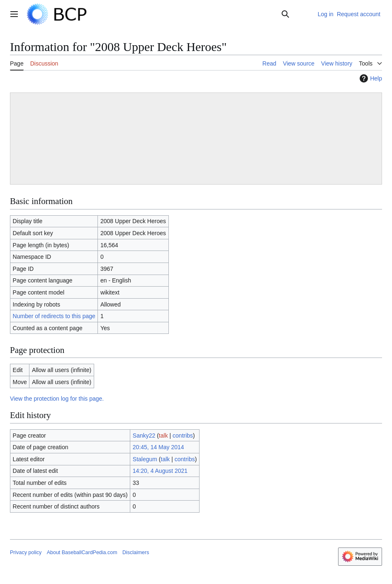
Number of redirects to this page (54, 316)
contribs (183, 436)
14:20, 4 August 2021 (160, 471)
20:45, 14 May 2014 (158, 447)
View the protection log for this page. (57, 399)
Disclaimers (136, 552)
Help (370, 78)
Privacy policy (26, 552)
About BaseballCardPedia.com (82, 552)
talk (163, 436)
